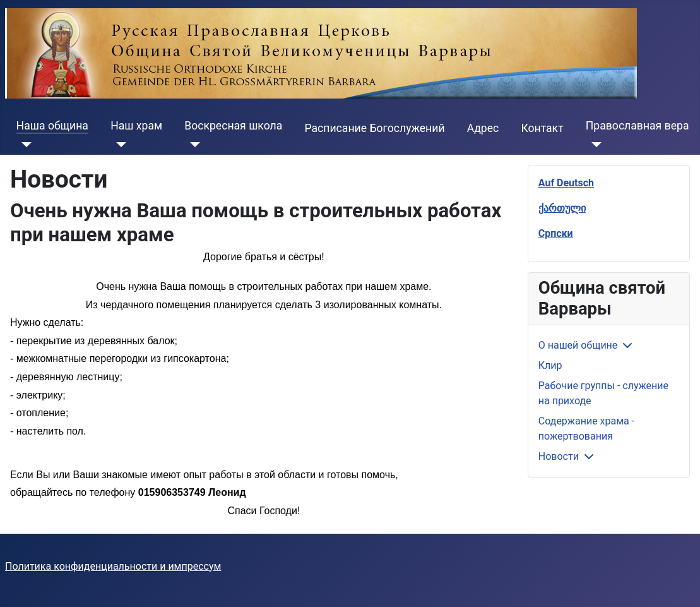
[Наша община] (24, 145)
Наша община (52, 126)
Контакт (542, 128)
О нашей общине (578, 345)
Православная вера (638, 126)
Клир (550, 365)
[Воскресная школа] (192, 145)
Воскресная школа (233, 126)
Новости (559, 456)
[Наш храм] (118, 145)
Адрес (483, 128)
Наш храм (136, 126)
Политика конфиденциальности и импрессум (113, 566)
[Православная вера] (594, 145)
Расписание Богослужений (375, 128)
